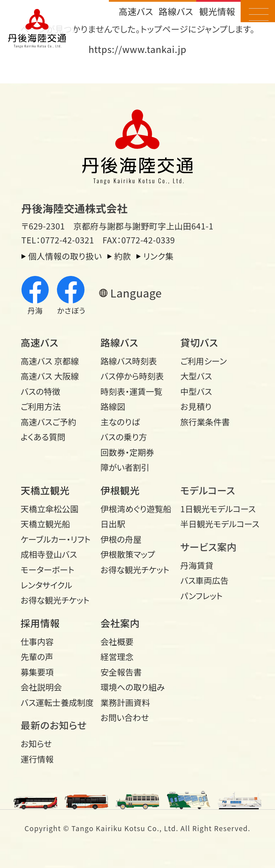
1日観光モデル (217, 509)
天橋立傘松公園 (50, 509)
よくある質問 (43, 437)
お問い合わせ (125, 717)
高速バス (136, 11)
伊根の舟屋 (121, 539)
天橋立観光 (45, 490)
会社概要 (117, 641)
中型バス (196, 391)
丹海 (35, 296)
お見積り (196, 406)
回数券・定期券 (127, 452)
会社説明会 (41, 687)
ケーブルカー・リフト (56, 539)
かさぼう (71, 296)
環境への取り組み (133, 687)
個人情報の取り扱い (65, 256)
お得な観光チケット (55, 600)
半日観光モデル (217, 524)
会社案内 (120, 623)
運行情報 (37, 759)
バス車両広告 (205, 580)
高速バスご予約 (49, 422)
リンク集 (158, 256)
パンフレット (202, 596)
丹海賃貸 (197, 565)
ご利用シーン (204, 361)
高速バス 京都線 (50, 361)
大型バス (196, 376)
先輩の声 (37, 656)
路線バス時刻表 (129, 361)
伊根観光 (120, 490)
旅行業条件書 (205, 422)
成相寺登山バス (49, 554)
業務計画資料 (125, 702)
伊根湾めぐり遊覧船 (136, 509)
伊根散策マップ (128, 554)
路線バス (176, 11)
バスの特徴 (41, 391)
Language (136, 293)
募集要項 (37, 672)
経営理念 (117, 656)
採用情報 (40, 623)
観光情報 (217, 11)
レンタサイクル (47, 585)
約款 (123, 256)
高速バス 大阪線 (50, 376)
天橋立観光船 (45, 524)
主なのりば (120, 422)
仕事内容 (37, 641)
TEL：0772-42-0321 (58, 240)
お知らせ (36, 743)
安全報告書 (121, 672)
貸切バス (199, 342)
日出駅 (113, 524)
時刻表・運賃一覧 (132, 391)
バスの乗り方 (124, 437)
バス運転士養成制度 (57, 702)
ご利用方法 (41, 406)
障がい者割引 (125, 467)
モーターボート (48, 569)
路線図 (113, 406)
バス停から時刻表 (132, 376)
